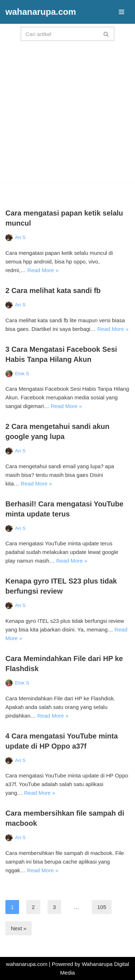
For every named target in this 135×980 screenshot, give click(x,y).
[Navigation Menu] (121, 12)
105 (102, 907)
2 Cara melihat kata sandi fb (53, 291)
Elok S (22, 374)
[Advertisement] (67, 115)
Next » (19, 928)
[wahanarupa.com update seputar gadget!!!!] (41, 12)
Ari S (20, 237)
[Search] (59, 34)
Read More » (43, 270)
